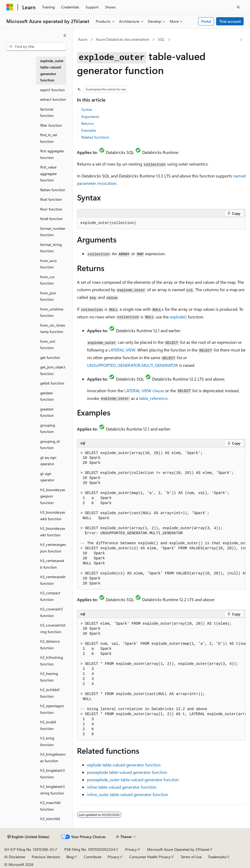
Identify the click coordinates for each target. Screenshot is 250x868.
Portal (206, 21)
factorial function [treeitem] (47, 112)
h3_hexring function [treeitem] (49, 677)
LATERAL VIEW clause (144, 390)
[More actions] (241, 40)
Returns (87, 123)
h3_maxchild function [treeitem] (50, 806)
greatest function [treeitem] (47, 412)
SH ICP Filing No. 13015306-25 (29, 849)
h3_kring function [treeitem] (47, 741)
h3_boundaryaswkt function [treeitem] (53, 532)
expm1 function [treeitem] (53, 90)
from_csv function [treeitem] (47, 280)
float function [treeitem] (51, 199)
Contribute (93, 857)
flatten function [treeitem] (53, 190)
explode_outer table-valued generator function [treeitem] (52, 70)
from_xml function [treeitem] (48, 345)
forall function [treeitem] (51, 219)
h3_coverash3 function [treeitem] (51, 612)
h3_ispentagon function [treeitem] (52, 709)
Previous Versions (46, 857)
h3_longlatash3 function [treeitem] (53, 774)
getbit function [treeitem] (52, 383)
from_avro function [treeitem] (48, 264)
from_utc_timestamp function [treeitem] (53, 328)
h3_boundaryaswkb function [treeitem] (53, 515)
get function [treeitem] (50, 357)
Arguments (90, 117)
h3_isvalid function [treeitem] (48, 725)
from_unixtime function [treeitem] (52, 312)
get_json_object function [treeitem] (53, 370)
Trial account (230, 21)
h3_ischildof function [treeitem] (50, 693)
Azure (83, 39)
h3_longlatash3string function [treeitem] (53, 790)
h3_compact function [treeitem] (50, 596)
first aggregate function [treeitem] (52, 154)
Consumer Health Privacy (150, 857)
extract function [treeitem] (53, 99)
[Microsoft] (10, 7)
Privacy (131, 849)
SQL (161, 39)
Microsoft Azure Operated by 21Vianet (178, 849)
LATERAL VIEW (122, 350)
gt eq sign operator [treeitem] (48, 461)
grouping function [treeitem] (48, 428)
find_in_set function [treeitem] (49, 138)
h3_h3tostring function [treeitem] (52, 661)
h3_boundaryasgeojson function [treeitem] (53, 496)
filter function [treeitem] (51, 125)
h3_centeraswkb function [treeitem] (52, 564)
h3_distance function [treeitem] (50, 645)
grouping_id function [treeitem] (50, 445)
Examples (89, 130)
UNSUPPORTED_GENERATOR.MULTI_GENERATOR (133, 365)
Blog (70, 857)
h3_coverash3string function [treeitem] (53, 628)
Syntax (87, 109)
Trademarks (217, 857)
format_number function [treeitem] (53, 232)
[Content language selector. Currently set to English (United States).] (28, 837)
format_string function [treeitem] (51, 248)
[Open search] (238, 7)
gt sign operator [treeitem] (47, 477)
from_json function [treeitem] (48, 296)
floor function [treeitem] (51, 209)
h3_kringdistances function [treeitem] (53, 757)
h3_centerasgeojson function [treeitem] (53, 548)
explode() (178, 317)
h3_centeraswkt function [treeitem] (53, 580)
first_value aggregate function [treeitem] (48, 173)
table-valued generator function (124, 765)
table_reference (153, 398)
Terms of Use (191, 857)
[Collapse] (65, 35)
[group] (161, 519)
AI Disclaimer (15, 857)
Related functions (95, 137)
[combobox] (36, 47)
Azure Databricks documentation (122, 39)
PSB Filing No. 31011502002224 (90, 849)
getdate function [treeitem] (47, 396)
